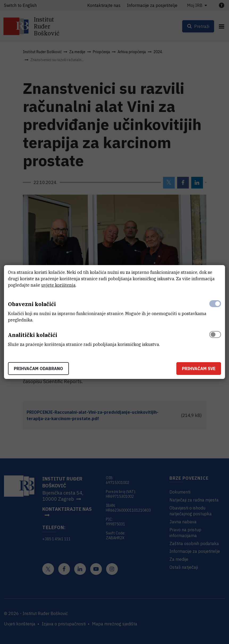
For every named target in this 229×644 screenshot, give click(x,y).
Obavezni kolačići (32, 304)
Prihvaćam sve (199, 369)
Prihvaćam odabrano (38, 369)
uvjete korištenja (58, 285)
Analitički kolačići (33, 335)
